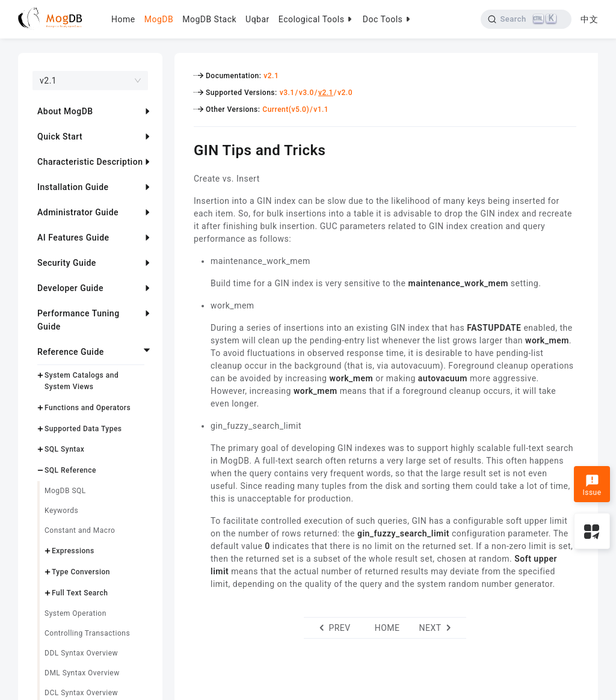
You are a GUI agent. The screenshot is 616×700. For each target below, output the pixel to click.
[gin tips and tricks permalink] (185, 149)
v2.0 (345, 93)
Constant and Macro (80, 530)
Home (123, 19)
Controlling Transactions (87, 633)
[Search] (526, 19)
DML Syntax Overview (82, 673)
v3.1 (287, 93)
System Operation (75, 613)
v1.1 (321, 109)
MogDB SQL (65, 491)
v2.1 (271, 76)
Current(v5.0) (286, 109)
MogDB (159, 19)
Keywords (61, 511)
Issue (592, 485)
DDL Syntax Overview (81, 653)
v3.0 (306, 93)
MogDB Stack (209, 19)
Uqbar (257, 19)
